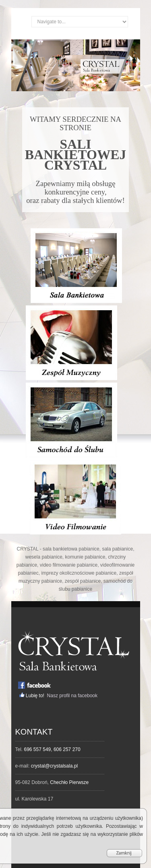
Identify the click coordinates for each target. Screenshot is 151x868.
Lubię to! (36, 696)
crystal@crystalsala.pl (54, 766)
